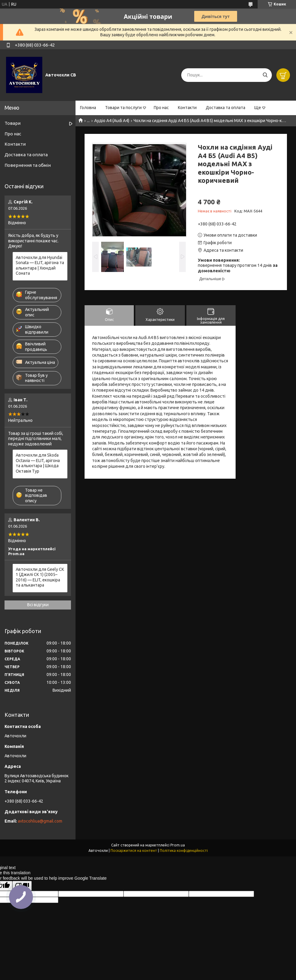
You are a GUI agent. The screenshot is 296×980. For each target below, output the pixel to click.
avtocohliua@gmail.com (40, 821)
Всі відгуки (38, 605)
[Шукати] (265, 75)
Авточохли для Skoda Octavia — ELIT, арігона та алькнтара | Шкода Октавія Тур (38, 463)
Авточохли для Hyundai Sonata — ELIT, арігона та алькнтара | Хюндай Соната (40, 265)
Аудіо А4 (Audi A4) (112, 121)
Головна (88, 108)
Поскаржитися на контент (134, 851)
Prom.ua (178, 845)
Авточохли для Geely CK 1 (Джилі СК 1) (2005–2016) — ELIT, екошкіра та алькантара (40, 577)
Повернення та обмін (28, 165)
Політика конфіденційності (184, 851)
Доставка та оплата (225, 108)
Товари (13, 123)
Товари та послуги (123, 108)
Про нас (161, 108)
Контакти (187, 108)
